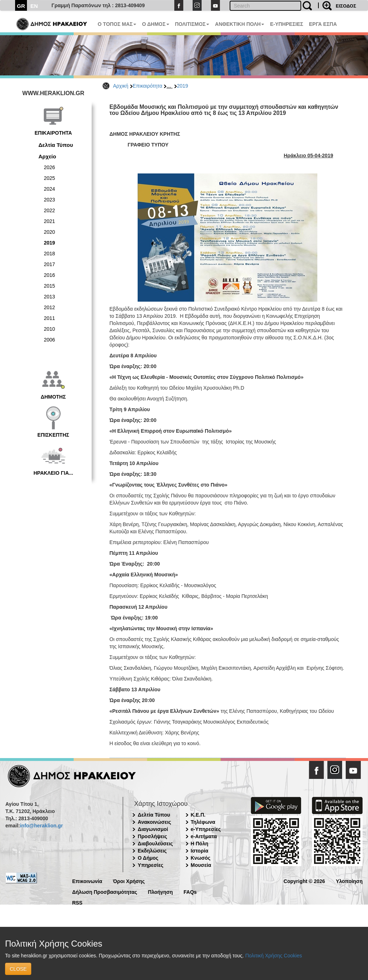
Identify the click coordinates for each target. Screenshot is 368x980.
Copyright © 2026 (304, 881)
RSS (77, 902)
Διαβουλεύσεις (155, 844)
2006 (49, 340)
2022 (49, 210)
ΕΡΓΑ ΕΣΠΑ (323, 24)
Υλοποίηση (349, 881)
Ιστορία (200, 851)
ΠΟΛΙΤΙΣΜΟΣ (192, 24)
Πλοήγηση (160, 891)
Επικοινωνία (87, 881)
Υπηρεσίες (150, 865)
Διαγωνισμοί (153, 829)
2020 (49, 232)
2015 (49, 286)
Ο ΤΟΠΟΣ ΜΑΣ (117, 24)
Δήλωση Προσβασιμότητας (105, 891)
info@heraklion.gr (41, 826)
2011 (49, 318)
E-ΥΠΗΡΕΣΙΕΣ (286, 24)
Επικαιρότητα (147, 86)
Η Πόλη (200, 844)
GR (21, 6)
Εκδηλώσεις (152, 851)
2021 (49, 221)
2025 (49, 178)
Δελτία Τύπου (56, 145)
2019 (182, 86)
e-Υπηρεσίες (206, 829)
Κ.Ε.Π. (198, 815)
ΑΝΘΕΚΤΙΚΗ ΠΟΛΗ (240, 24)
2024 (49, 189)
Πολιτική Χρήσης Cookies (273, 956)
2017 (49, 264)
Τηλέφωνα (203, 822)
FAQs (190, 891)
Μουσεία (201, 865)
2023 (49, 200)
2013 (49, 297)
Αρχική (121, 86)
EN (34, 6)
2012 (49, 307)
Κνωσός (201, 858)
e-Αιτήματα (204, 836)
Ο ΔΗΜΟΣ (155, 24)
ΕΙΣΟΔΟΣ (346, 6)
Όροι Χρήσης (129, 881)
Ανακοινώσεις (154, 822)
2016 (49, 275)
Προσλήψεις (152, 836)
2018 (49, 254)
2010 (49, 329)
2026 (49, 167)
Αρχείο (47, 156)
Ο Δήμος (148, 858)
